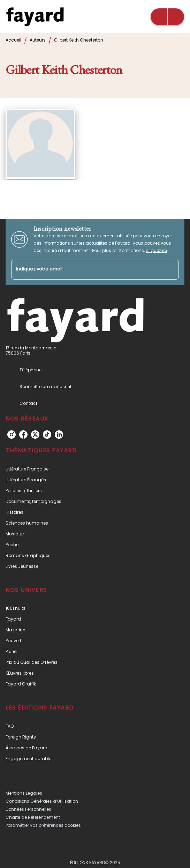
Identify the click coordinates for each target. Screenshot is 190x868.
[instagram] (12, 435)
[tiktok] (47, 435)
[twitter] (35, 435)
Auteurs (38, 40)
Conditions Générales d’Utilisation (42, 801)
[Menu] (167, 17)
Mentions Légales (24, 793)
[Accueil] (35, 17)
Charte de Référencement (33, 817)
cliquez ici (156, 250)
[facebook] (23, 435)
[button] (95, 469)
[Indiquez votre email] (86, 270)
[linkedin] (59, 435)
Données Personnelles (28, 809)
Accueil (13, 40)
